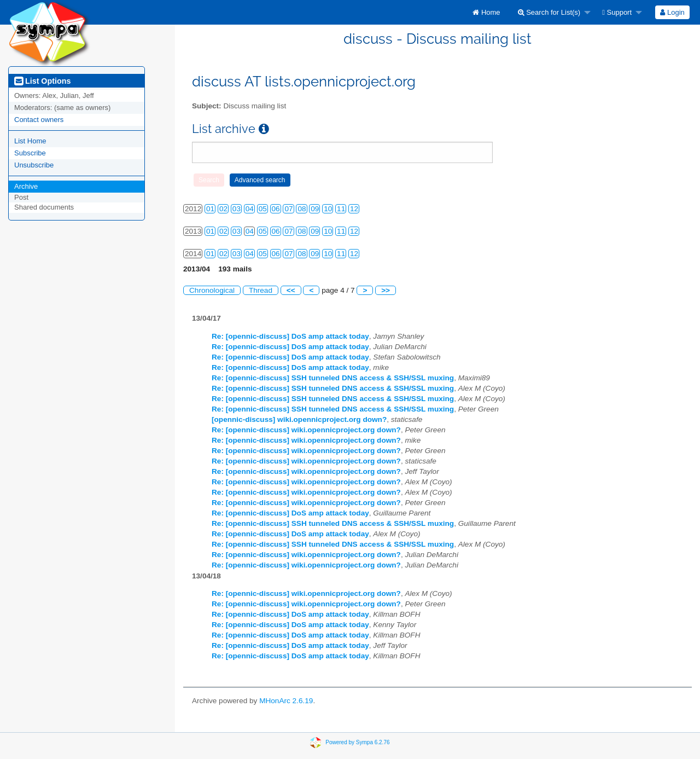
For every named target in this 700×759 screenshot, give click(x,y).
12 (354, 209)
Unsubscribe (34, 165)
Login (672, 12)
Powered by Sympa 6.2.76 (357, 742)
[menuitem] (486, 12)
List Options (42, 81)
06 (276, 209)
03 (237, 209)
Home (486, 12)
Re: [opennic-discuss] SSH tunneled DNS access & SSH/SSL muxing (333, 378)
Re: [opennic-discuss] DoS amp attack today (290, 336)
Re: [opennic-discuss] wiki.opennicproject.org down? (306, 430)
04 (250, 209)
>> (386, 290)
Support (617, 12)
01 (210, 209)
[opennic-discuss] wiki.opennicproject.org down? (299, 419)
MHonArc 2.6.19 (286, 701)
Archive (26, 186)
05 (263, 209)
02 (223, 209)
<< (291, 290)
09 (315, 209)
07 (288, 209)
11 (341, 209)
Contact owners (39, 120)
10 (328, 209)
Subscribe (30, 153)
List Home (30, 141)
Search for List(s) (549, 12)
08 (302, 209)
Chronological (212, 290)
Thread (261, 290)
